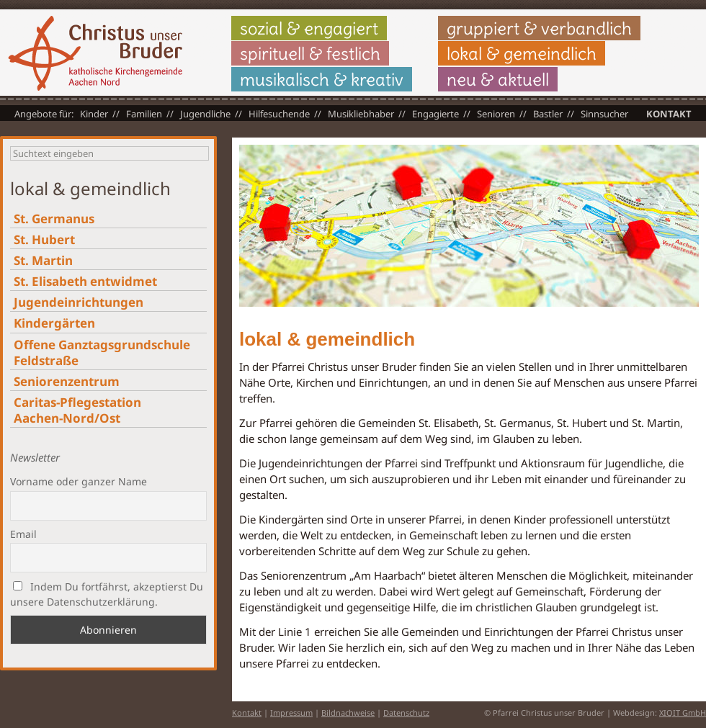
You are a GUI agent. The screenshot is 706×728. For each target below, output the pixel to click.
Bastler (548, 114)
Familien (144, 114)
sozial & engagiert (309, 28)
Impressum (291, 713)
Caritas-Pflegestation (77, 410)
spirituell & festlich (310, 53)
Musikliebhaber (361, 114)
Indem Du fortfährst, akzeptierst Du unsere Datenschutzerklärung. (107, 594)
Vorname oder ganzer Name (79, 481)
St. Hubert (44, 239)
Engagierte (435, 114)
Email (23, 534)
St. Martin (43, 260)
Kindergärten (54, 323)
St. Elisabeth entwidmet (85, 281)
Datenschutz (406, 713)
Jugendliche (205, 114)
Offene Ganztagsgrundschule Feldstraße (102, 352)
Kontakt (669, 114)
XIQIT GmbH (683, 713)
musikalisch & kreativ (322, 79)
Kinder (94, 114)
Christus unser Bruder (95, 53)
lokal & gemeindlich (522, 53)
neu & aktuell (498, 79)
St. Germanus (54, 219)
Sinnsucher (604, 114)
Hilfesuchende (279, 114)
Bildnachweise (348, 713)
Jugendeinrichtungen (79, 302)
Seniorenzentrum (67, 381)
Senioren (496, 114)
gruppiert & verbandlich (539, 28)
